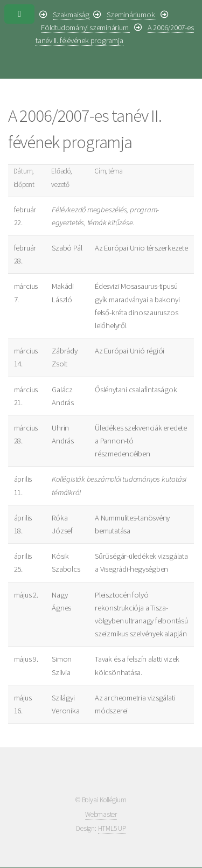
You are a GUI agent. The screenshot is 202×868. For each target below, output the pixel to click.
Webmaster (101, 814)
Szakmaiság (71, 15)
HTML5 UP (112, 828)
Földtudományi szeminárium (85, 27)
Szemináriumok (131, 15)
